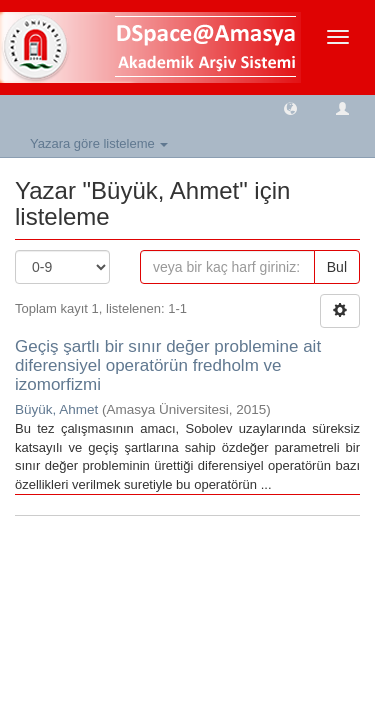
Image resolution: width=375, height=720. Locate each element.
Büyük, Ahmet (56, 409)
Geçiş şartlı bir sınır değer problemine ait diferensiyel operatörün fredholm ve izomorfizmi (168, 365)
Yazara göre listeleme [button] (99, 143)
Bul (337, 267)
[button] (290, 107)
